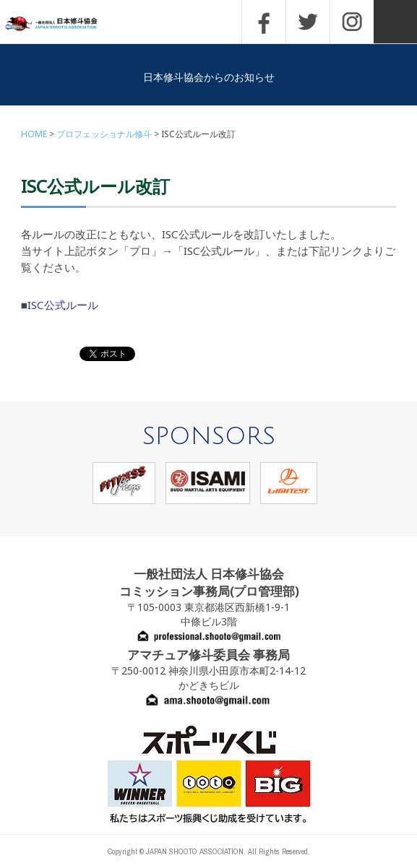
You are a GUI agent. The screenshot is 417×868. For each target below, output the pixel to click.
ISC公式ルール (63, 305)
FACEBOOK (264, 22)
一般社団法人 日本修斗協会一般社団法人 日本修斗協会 (61, 24)
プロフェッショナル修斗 (104, 134)
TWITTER (308, 22)
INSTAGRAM (352, 22)
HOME (34, 134)
